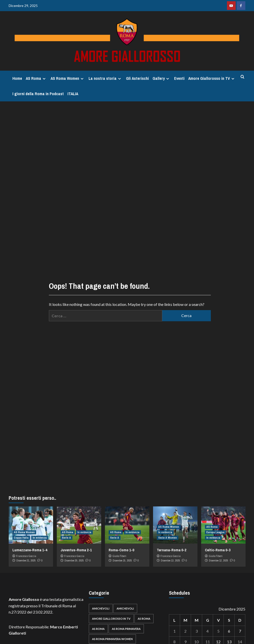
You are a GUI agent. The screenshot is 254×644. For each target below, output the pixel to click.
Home (17, 78)
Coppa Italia (21, 538)
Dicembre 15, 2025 (122, 560)
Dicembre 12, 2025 (219, 560)
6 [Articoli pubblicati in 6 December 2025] (229, 631)
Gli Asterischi (137, 78)
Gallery (161, 78)
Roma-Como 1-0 (121, 550)
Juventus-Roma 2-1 (76, 550)
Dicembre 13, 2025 (170, 560)
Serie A (66, 538)
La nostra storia (105, 78)
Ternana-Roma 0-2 (172, 550)
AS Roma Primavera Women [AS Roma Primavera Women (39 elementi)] (112, 639)
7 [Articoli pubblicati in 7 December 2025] (240, 631)
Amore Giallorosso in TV (212, 78)
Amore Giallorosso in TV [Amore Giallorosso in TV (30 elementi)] (111, 619)
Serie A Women (168, 538)
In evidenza (40, 538)
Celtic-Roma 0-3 (218, 550)
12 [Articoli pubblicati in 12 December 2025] (218, 642)
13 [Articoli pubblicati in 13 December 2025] (229, 642)
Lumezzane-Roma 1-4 (30, 550)
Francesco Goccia (26, 556)
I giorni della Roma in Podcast (38, 94)
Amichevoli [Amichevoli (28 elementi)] (125, 608)
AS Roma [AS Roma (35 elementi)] (98, 629)
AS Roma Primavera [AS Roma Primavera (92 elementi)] (126, 629)
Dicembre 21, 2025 (26, 560)
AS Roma (36, 78)
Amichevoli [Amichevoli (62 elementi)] (101, 608)
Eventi (179, 78)
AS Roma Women (68, 78)
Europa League (215, 532)
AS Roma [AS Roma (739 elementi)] (144, 619)
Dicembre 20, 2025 (74, 560)
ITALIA (73, 94)
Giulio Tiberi (119, 556)
